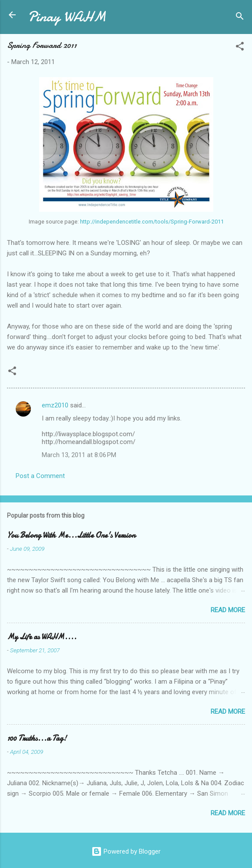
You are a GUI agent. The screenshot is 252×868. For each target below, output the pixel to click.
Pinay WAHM (67, 17)
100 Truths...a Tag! (37, 738)
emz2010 (55, 405)
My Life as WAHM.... (42, 637)
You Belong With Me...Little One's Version (71, 535)
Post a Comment (40, 476)
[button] (240, 48)
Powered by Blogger (126, 851)
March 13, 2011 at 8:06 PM (79, 455)
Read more (228, 610)
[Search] (240, 18)
